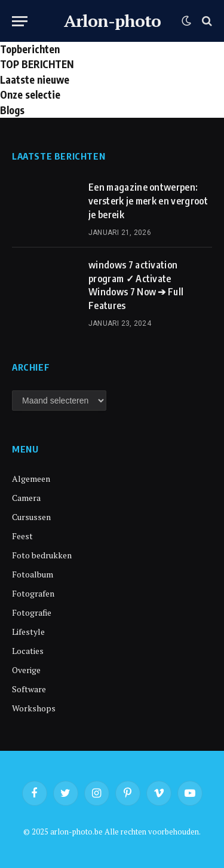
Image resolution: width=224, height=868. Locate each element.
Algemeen (31, 479)
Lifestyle (28, 632)
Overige (26, 670)
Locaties (28, 651)
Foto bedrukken (42, 555)
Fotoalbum (33, 574)
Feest (22, 536)
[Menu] (20, 21)
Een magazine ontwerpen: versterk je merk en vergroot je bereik (148, 201)
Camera (26, 498)
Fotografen (33, 593)
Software (29, 689)
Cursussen (31, 517)
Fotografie (32, 612)
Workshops (34, 708)
